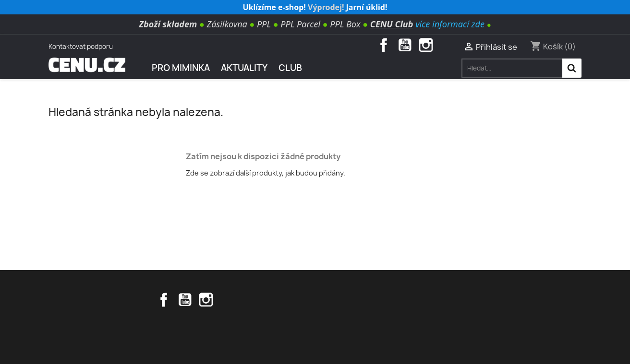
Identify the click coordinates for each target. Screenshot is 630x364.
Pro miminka (181, 68)
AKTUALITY (244, 68)
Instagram (426, 45)
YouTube (405, 45)
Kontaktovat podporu (81, 47)
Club (290, 68)
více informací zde (450, 24)
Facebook (384, 45)
